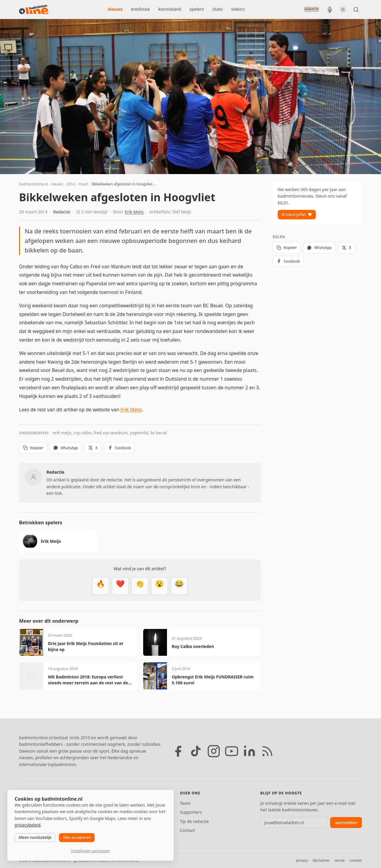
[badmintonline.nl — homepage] (34, 10)
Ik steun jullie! (297, 214)
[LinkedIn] (249, 751)
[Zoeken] (356, 10)
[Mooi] (120, 586)
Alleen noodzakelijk (35, 837)
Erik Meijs (134, 212)
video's (238, 9)
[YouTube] (232, 751)
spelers (197, 9)
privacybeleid (28, 825)
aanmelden (346, 823)
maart (83, 184)
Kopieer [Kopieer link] (33, 448)
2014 (71, 184)
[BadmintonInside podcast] (330, 10)
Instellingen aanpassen (90, 851)
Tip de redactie (194, 821)
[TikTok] (196, 751)
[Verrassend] (160, 586)
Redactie (62, 212)
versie (339, 860)
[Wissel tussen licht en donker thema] (343, 10)
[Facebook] (178, 751)
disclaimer (321, 860)
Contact (187, 830)
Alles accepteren (77, 837)
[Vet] (101, 586)
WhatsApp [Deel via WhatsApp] (66, 448)
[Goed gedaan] (140, 586)
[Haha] (179, 586)
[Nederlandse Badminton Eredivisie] (312, 9)
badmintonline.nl (33, 184)
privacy (302, 860)
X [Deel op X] (93, 448)
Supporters (191, 812)
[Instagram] (214, 751)
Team (185, 803)
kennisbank (170, 9)
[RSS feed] (267, 751)
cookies (356, 860)
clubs (217, 9)
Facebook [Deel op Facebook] (120, 448)
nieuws (115, 9)
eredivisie (140, 9)
